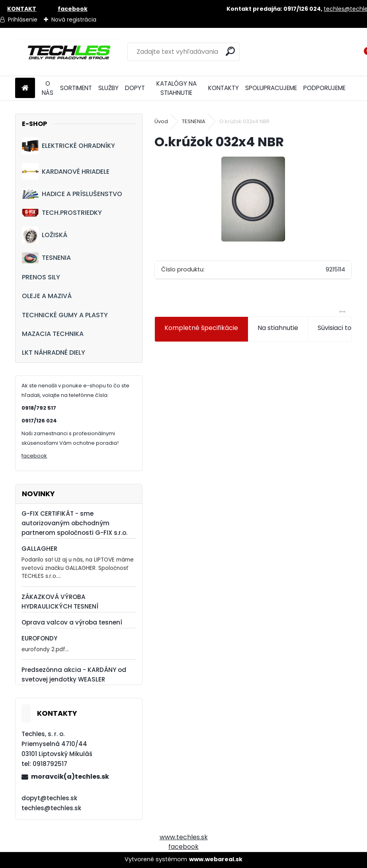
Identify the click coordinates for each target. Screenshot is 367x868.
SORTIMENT (76, 88)
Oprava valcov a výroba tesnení (72, 622)
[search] (230, 51)
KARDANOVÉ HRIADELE (66, 171)
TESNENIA (46, 258)
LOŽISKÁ (45, 235)
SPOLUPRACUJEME (271, 88)
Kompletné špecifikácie (201, 328)
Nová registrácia (74, 20)
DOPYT (135, 88)
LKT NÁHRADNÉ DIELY (54, 353)
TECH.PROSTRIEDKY (62, 213)
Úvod (161, 121)
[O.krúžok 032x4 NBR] (253, 199)
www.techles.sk (184, 837)
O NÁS (48, 88)
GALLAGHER (39, 549)
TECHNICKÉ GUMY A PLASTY (65, 315)
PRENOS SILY (41, 277)
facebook (34, 456)
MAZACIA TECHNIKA (53, 334)
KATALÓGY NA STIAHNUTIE (177, 88)
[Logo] (70, 52)
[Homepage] (25, 88)
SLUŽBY (108, 88)
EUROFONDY (39, 638)
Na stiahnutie (278, 328)
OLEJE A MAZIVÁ (47, 296)
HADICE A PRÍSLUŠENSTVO (72, 194)
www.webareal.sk (216, 859)
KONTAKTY (224, 88)
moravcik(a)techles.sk (70, 777)
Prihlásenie (23, 20)
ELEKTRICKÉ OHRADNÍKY (68, 146)
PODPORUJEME (324, 88)
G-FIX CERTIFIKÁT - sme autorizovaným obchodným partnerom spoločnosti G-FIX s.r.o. (74, 523)
